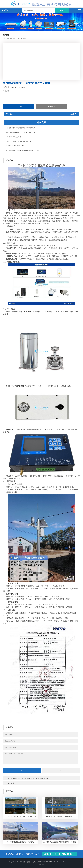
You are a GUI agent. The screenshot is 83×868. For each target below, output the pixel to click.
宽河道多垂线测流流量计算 (14, 137)
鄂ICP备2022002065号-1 (48, 862)
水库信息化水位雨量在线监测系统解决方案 (60, 817)
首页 (14, 38)
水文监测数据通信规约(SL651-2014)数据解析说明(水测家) (23, 150)
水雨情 (25, 38)
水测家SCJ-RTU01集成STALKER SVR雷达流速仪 (20, 132)
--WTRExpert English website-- (65, 862)
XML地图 (42, 864)
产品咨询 (18, 107)
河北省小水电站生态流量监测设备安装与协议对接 (20, 128)
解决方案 (19, 38)
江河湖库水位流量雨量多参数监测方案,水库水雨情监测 (30, 778)
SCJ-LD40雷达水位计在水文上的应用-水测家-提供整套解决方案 (21, 817)
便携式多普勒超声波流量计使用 (15, 146)
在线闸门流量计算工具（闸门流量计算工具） (19, 141)
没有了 (14, 783)
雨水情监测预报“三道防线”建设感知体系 (21, 842)
